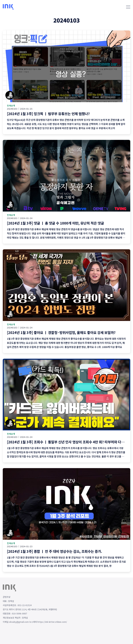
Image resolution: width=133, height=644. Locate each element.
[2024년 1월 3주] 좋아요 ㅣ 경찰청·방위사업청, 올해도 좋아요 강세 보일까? (61, 332)
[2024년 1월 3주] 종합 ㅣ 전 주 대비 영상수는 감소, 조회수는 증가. (54, 551)
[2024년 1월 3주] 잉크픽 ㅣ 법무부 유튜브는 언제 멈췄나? (48, 114)
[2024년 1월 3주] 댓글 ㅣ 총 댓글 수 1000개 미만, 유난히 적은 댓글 (55, 223)
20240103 (12, 109)
